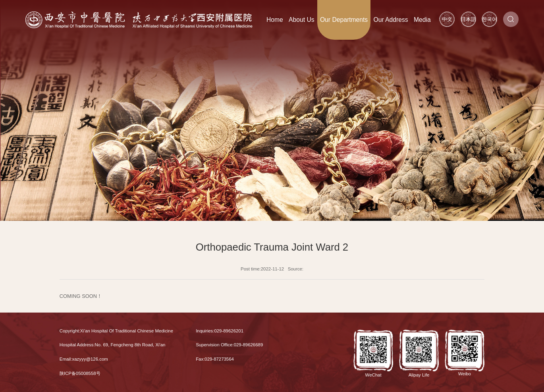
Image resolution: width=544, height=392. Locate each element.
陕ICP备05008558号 (80, 373)
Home (275, 20)
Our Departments (344, 20)
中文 (447, 19)
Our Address (391, 20)
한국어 (489, 19)
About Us (302, 20)
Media (422, 20)
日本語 (468, 19)
